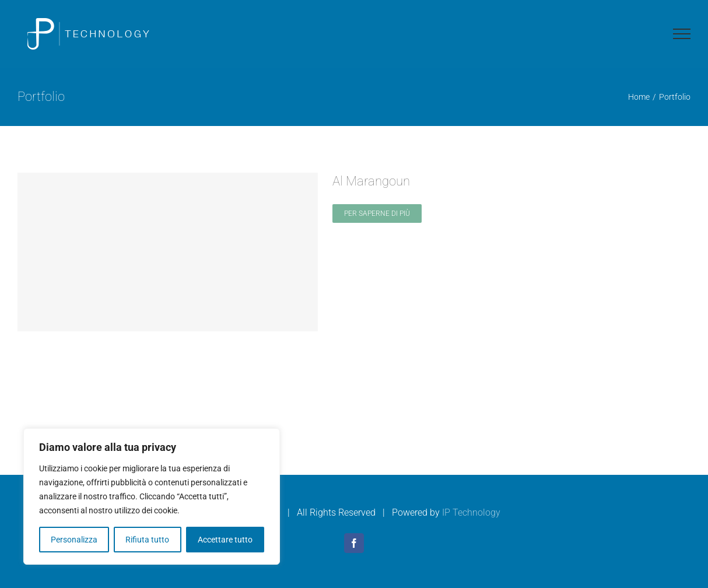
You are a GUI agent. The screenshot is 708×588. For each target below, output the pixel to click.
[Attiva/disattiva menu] (682, 34)
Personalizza (74, 540)
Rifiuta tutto (147, 540)
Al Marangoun (371, 181)
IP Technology (471, 512)
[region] (152, 496)
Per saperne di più (377, 213)
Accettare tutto (225, 540)
